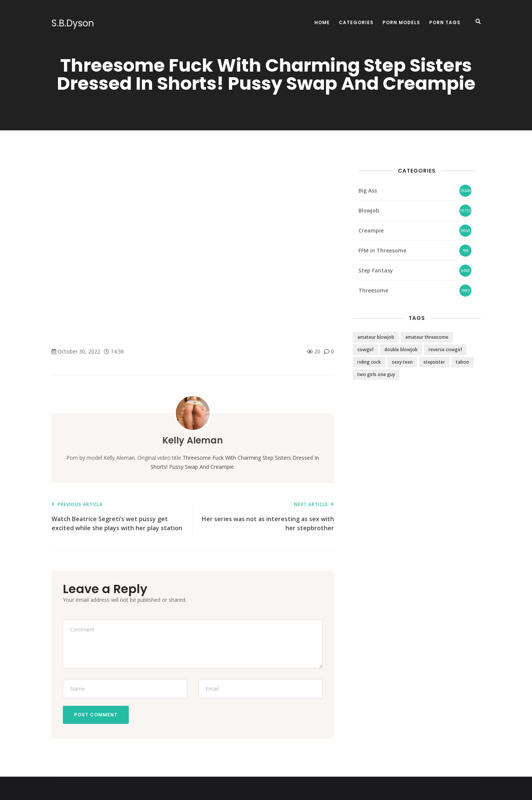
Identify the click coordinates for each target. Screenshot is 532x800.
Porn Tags (445, 22)
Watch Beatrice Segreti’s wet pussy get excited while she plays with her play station (118, 517)
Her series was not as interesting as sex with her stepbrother (267, 517)
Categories (356, 22)
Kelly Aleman (193, 440)
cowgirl (365, 350)
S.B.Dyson (73, 23)
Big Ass (368, 190)
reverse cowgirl (445, 350)
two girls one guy (376, 374)
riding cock (369, 362)
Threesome (373, 290)
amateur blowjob (376, 337)
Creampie (371, 230)
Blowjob (369, 210)
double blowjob (401, 350)
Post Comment (96, 715)
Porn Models (401, 22)
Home (322, 22)
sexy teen (402, 362)
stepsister (434, 362)
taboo (463, 362)
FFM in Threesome (382, 250)
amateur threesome (427, 337)
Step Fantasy (376, 270)
